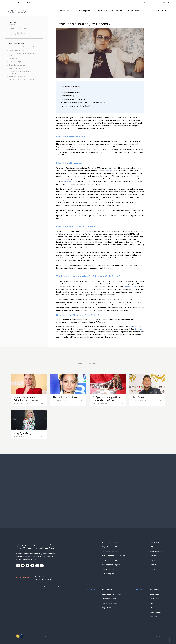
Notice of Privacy (144, 636)
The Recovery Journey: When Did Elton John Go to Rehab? (83, 103)
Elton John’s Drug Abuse (70, 96)
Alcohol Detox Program (111, 542)
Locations (64, 11)
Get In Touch (155, 599)
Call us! (163, 3)
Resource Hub (107, 590)
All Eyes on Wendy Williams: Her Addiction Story (23, 54)
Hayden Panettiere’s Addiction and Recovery (24, 47)
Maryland (153, 547)
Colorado (153, 565)
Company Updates (155, 612)
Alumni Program (108, 574)
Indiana (152, 560)
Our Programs (86, 11)
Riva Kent (13, 23)
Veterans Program (109, 569)
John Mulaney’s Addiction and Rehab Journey (22, 81)
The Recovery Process (110, 603)
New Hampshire (155, 551)
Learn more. (32, 559)
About (40, 3)
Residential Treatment (110, 551)
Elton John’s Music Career (71, 92)
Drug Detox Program (110, 547)
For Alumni (19, 3)
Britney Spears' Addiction (17, 65)
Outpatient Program (109, 560)
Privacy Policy (157, 636)
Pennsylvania (155, 542)
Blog (47, 3)
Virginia (152, 569)
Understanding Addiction (111, 594)
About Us (153, 617)
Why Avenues (30, 3)
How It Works (102, 11)
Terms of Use (132, 636)
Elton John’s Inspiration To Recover (74, 99)
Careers (9, 3)
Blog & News (107, 608)
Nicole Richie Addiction (17, 50)
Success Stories (133, 11)
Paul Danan (13, 59)
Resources (117, 11)
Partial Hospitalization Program (111, 556)
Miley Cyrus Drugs (15, 62)
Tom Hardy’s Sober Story (17, 77)
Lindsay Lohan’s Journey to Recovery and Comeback (23, 73)
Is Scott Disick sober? (16, 68)
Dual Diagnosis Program (111, 565)
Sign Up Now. (58, 587)
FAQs (152, 608)
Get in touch (158, 11)
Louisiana (153, 556)
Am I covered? (148, 3)
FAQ (54, 3)
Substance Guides (109, 599)
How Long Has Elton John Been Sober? (75, 106)
